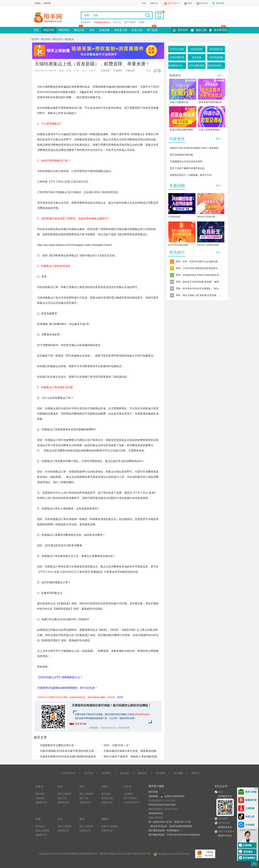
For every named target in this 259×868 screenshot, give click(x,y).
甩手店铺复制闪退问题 (181, 155)
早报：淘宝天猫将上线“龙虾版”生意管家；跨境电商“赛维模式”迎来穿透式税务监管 (199, 295)
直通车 (142, 22)
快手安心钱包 (177, 49)
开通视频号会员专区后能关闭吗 (186, 161)
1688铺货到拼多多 (102, 22)
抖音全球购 (197, 49)
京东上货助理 (64, 826)
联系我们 (107, 773)
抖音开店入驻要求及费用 (208, 245)
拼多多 (39, 786)
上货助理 (128, 794)
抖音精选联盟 (216, 57)
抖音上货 (117, 22)
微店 (82, 819)
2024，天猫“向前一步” (116, 745)
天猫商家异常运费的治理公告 (57, 745)
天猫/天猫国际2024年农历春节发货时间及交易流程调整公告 (75, 751)
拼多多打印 (86, 22)
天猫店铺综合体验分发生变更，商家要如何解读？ (132, 751)
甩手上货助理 (64, 794)
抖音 (60, 786)
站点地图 (178, 773)
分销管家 (40, 798)
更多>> (220, 75)
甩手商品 (40, 794)
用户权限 (160, 773)
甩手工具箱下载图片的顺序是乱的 (187, 168)
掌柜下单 (62, 798)
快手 (82, 786)
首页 (36, 30)
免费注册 (154, 3)
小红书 (127, 786)
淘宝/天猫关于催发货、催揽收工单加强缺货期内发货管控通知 (139, 757)
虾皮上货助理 (42, 831)
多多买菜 (197, 57)
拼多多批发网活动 (216, 66)
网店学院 (49, 30)
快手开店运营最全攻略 (178, 245)
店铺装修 (104, 30)
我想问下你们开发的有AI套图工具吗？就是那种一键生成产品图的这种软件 (196, 148)
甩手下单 (84, 798)
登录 (144, 3)
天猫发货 (105, 71)
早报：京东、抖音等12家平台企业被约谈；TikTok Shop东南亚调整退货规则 (199, 261)
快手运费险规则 (197, 66)
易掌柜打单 (41, 802)
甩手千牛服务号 (227, 831)
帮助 (190, 3)
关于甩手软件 (68, 773)
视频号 (105, 819)
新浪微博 (221, 819)
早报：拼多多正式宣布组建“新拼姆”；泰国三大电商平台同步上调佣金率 (199, 282)
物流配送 (69, 39)
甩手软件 (183, 30)
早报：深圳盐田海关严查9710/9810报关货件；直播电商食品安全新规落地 (199, 275)
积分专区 (204, 3)
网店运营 (57, 39)
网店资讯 (64, 30)
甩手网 (35, 39)
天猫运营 (130, 71)
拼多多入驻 (121, 30)
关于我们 (89, 773)
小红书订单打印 (131, 802)
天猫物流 (118, 71)
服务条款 (125, 773)
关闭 (256, 789)
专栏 (92, 30)
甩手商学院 (220, 30)
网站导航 (220, 3)
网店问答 (79, 29)
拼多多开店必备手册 (206, 217)
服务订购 (201, 30)
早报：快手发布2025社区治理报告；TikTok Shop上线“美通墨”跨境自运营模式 (199, 289)
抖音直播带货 (177, 57)
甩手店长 (40, 826)
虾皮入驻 (137, 30)
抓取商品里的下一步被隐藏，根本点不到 (191, 175)
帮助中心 (196, 773)
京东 (60, 819)
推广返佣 (152, 29)
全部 (87, 15)
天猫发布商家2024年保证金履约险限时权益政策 (68, 757)
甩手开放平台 (174, 3)
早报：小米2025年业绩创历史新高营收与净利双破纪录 (199, 268)
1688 (104, 786)
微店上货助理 (86, 826)
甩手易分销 (107, 798)
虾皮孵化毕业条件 (177, 66)
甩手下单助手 (130, 22)
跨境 (38, 819)
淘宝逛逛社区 (216, 49)
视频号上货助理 (109, 826)
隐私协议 (142, 773)
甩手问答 (153, 792)
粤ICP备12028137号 (139, 854)
